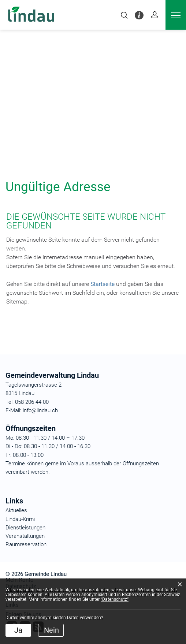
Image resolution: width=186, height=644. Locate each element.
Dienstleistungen (25, 528)
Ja (18, 630)
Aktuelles (16, 510)
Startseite (103, 284)
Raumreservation (26, 544)
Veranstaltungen (25, 536)
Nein (51, 630)
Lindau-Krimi (20, 519)
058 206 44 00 (32, 402)
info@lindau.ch (40, 410)
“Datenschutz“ (115, 599)
